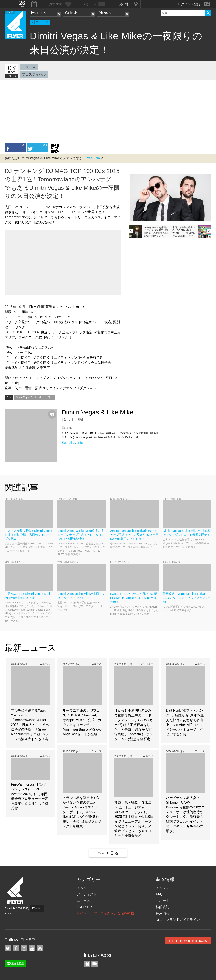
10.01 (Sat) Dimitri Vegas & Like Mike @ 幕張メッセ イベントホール (100, 437)
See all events (72, 443)
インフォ (163, 888)
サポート (163, 901)
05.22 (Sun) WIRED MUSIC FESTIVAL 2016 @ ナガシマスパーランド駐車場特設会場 (110, 433)
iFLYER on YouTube (32, 948)
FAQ (159, 894)
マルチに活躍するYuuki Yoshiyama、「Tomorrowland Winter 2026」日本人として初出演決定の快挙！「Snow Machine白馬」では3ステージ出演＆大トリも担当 (30, 725)
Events (38, 13)
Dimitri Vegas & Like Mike (30, 397)
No (98, 158)
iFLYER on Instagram (24, 948)
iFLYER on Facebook (16, 948)
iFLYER (15, 891)
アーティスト (87, 894)
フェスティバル (34, 74)
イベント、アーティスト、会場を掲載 (105, 913)
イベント (83, 888)
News (105, 13)
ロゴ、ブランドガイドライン (178, 920)
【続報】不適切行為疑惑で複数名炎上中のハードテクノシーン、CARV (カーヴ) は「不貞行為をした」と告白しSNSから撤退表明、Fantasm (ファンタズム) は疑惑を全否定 (134, 725)
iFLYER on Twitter (8, 948)
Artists (72, 13)
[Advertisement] (108, 112)
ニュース (42, 22)
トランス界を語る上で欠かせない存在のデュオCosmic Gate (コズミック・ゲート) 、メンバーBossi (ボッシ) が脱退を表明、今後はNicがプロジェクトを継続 (82, 812)
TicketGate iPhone (94, 964)
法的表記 (163, 907)
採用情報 (163, 913)
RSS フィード (40, 948)
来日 (51, 397)
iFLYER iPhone (87, 964)
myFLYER (84, 907)
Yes (90, 158)
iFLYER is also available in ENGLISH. (188, 941)
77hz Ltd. (37, 909)
